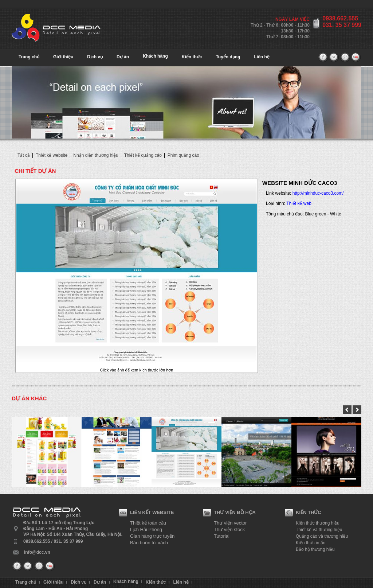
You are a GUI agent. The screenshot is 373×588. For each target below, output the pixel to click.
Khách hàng (155, 56)
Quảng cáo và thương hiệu (322, 536)
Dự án (123, 57)
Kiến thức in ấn (311, 543)
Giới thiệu (63, 57)
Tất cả (24, 155)
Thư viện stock (229, 529)
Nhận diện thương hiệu (96, 155)
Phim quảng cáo (183, 155)
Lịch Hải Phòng (146, 529)
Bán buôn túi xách (149, 543)
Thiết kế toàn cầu (148, 523)
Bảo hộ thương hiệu (315, 549)
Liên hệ (262, 57)
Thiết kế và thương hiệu (319, 530)
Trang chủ (29, 57)
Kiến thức (192, 57)
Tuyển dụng (228, 57)
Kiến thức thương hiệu (318, 523)
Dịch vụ (95, 57)
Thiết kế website (52, 155)
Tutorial (222, 536)
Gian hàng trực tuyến (152, 536)
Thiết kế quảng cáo (143, 155)
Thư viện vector (230, 523)
